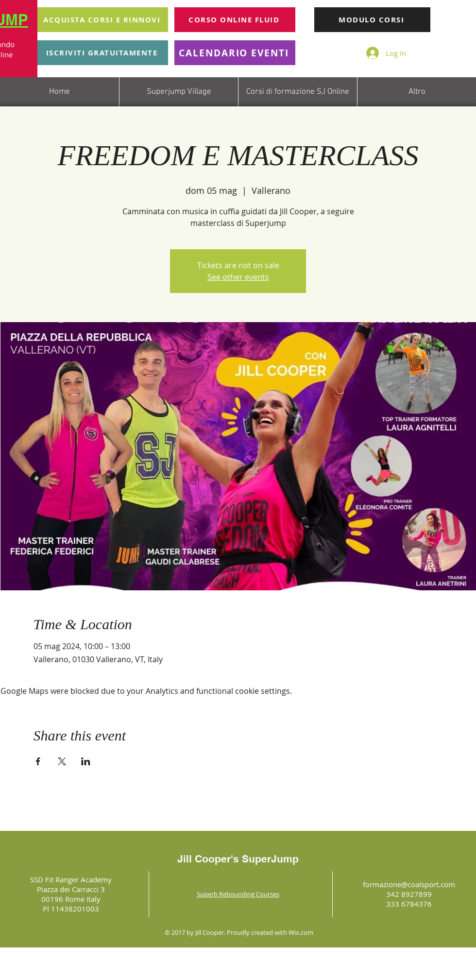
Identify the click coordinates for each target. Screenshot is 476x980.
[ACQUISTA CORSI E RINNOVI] (103, 20)
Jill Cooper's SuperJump (238, 859)
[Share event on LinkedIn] (86, 761)
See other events (238, 277)
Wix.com (301, 932)
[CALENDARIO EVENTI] (235, 53)
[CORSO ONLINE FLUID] (235, 20)
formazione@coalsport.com (409, 884)
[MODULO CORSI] (372, 20)
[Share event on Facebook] (38, 761)
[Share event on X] (62, 761)
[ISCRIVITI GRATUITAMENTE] (103, 53)
